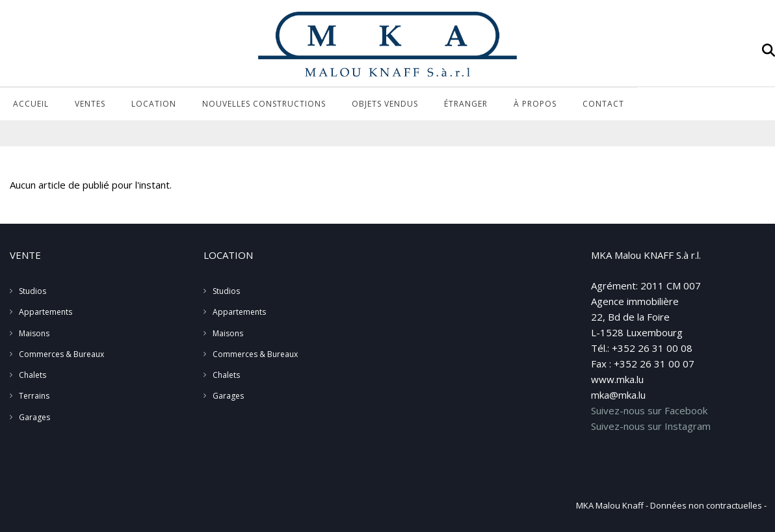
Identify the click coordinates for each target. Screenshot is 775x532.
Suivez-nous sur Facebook (649, 410)
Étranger (466, 104)
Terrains (34, 396)
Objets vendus (385, 104)
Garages (34, 417)
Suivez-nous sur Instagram (651, 426)
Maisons (34, 333)
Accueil (31, 104)
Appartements (46, 312)
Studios (33, 291)
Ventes (90, 104)
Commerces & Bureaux (61, 354)
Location (154, 104)
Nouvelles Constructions (264, 104)
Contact (603, 104)
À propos (535, 104)
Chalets (33, 375)
